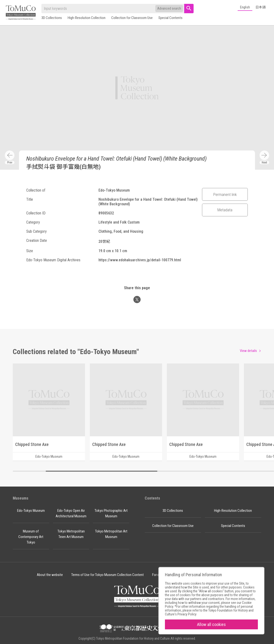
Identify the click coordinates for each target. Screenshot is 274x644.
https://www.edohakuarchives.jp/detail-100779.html (140, 260)
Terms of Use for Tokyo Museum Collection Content (108, 575)
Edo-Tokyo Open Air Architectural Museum (71, 513)
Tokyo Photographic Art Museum (111, 513)
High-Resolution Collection (87, 18)
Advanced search (169, 8)
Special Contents (170, 18)
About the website (50, 575)
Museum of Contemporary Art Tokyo (31, 537)
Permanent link (225, 194)
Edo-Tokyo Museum (31, 511)
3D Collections (52, 18)
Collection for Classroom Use (132, 18)
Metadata (225, 210)
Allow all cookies (211, 624)
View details (248, 351)
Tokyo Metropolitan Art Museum (111, 534)
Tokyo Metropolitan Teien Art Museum (71, 534)
